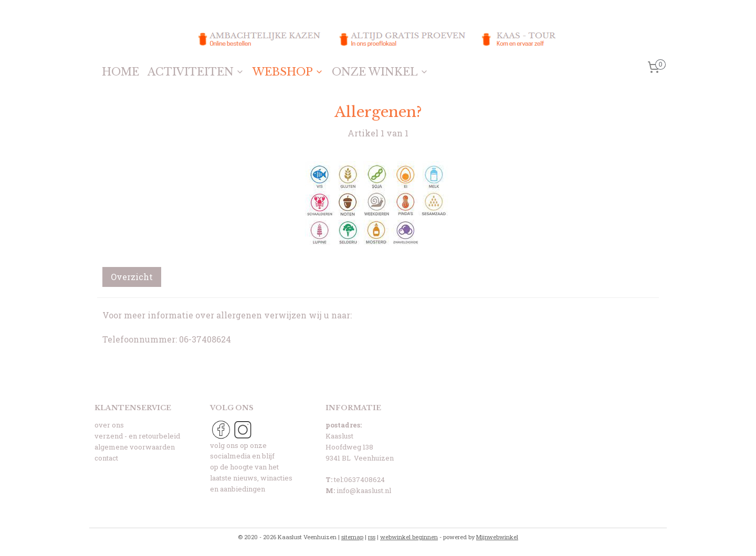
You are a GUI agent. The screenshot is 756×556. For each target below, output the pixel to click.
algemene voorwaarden (135, 447)
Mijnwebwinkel (497, 537)
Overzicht (132, 277)
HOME (120, 72)
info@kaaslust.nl (364, 490)
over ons (109, 425)
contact (106, 458)
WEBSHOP (288, 72)
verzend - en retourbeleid (137, 436)
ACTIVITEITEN (196, 72)
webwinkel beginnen (409, 537)
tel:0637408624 (359, 479)
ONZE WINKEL (380, 72)
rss (372, 537)
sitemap (352, 537)
